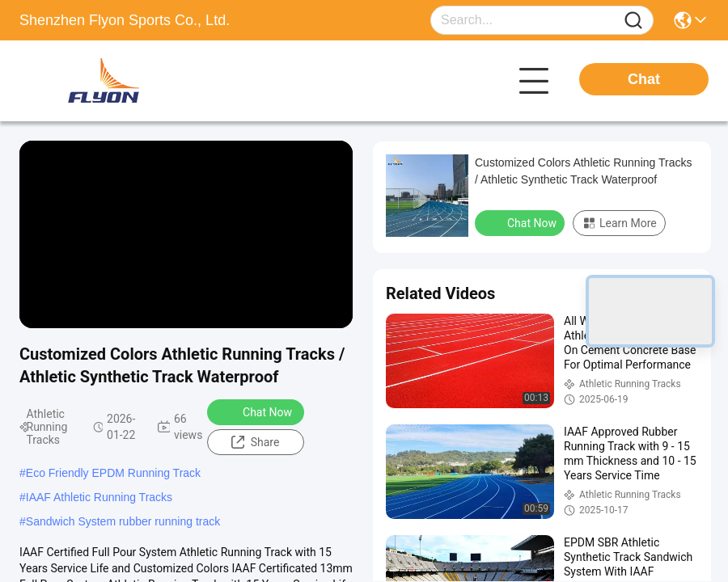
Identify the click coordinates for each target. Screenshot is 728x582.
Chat (644, 79)
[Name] (633, 21)
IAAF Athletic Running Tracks (99, 497)
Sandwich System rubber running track (123, 521)
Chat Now (257, 411)
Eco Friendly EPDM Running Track (113, 473)
